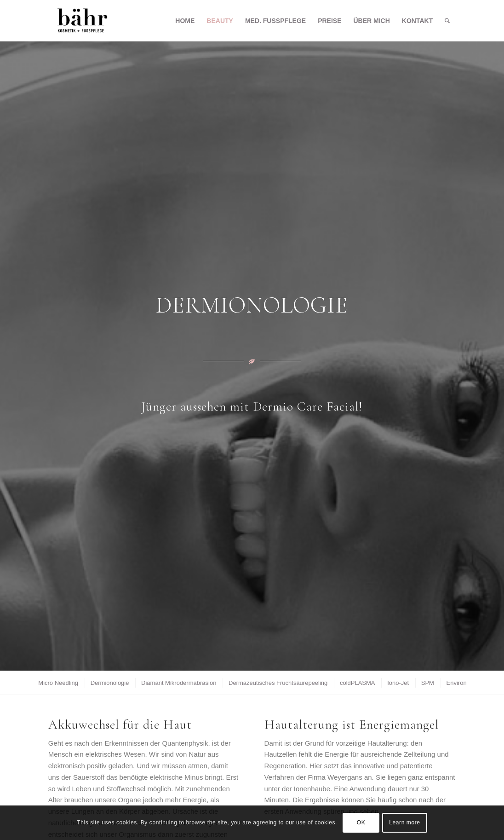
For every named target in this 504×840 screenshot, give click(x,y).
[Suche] (447, 21)
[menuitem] (185, 21)
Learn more (404, 823)
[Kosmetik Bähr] (83, 21)
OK (361, 823)
